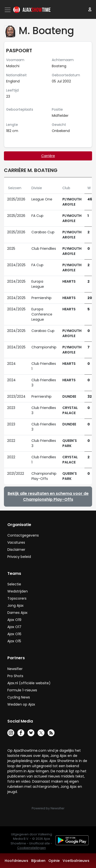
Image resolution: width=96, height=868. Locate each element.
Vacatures (16, 542)
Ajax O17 (14, 627)
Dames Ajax (17, 613)
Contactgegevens (23, 535)
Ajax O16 (14, 634)
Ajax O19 (14, 620)
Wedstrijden (18, 591)
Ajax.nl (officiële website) (29, 683)
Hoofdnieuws (16, 861)
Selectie (14, 584)
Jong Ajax (15, 605)
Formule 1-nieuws (22, 690)
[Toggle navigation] (8, 10)
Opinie (54, 861)
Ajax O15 (14, 641)
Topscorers (17, 598)
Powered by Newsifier (48, 808)
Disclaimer (16, 550)
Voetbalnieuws (76, 861)
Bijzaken (38, 861)
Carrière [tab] (48, 156)
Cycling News (19, 697)
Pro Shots (15, 676)
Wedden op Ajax (21, 704)
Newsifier (15, 669)
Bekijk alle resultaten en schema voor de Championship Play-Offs (48, 496)
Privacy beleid (19, 557)
